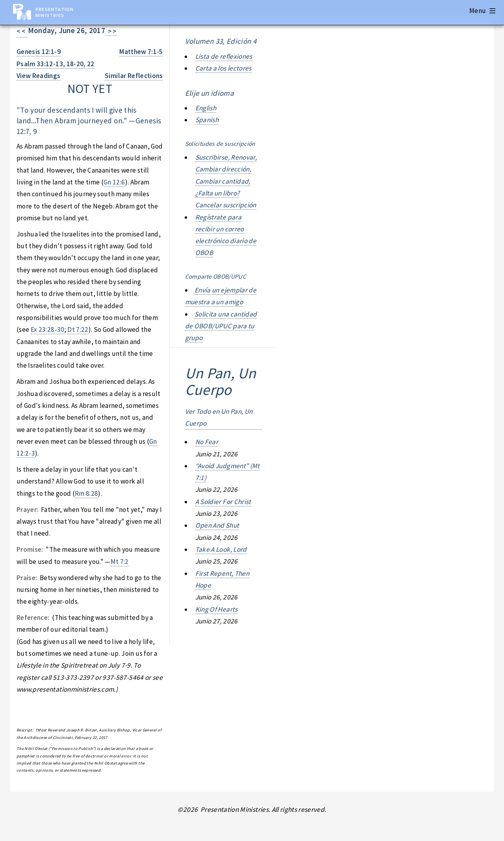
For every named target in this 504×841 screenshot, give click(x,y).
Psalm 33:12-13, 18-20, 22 (56, 64)
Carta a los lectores (223, 68)
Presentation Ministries (55, 12)
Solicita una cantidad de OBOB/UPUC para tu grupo (221, 326)
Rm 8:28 (86, 493)
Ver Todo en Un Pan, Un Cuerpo (219, 417)
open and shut (217, 525)
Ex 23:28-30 (48, 329)
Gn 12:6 (114, 182)
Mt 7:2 (120, 562)
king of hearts (217, 609)
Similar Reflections (134, 76)
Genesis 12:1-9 (39, 52)
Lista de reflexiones (224, 56)
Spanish (207, 120)
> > (111, 31)
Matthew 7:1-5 (141, 52)
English (206, 108)
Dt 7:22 (78, 329)
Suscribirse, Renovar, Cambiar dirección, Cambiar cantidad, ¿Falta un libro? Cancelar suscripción (226, 181)
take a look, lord (221, 549)
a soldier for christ (223, 502)
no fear (207, 442)
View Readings (39, 76)
